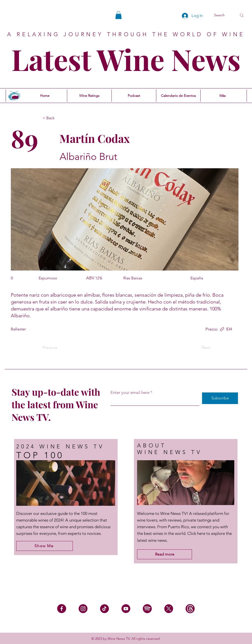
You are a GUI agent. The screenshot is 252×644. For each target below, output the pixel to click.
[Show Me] (45, 546)
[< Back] (59, 118)
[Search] (222, 15)
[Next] (198, 348)
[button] (118, 15)
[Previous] (59, 348)
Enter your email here (130, 393)
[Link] (222, 329)
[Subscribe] (220, 398)
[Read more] (165, 554)
